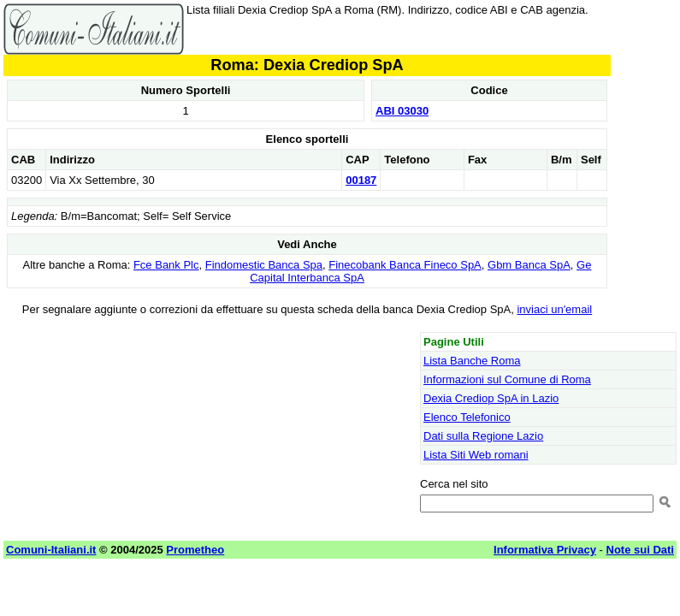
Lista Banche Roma (472, 361)
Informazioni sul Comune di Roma (507, 379)
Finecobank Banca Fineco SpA (405, 265)
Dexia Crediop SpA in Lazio (491, 398)
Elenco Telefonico (467, 417)
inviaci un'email (554, 309)
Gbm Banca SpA (529, 265)
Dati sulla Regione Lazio (483, 436)
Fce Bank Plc (166, 265)
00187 (361, 180)
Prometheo (195, 550)
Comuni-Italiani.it (51, 550)
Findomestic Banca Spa (264, 265)
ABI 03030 (402, 111)
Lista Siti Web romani (476, 455)
